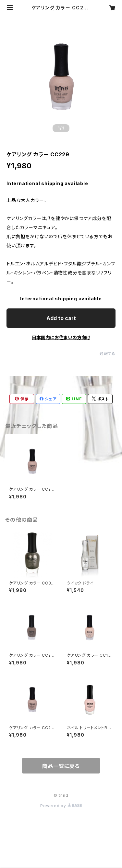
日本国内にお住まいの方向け (61, 337)
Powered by (61, 806)
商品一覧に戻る (61, 766)
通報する (108, 354)
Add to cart (61, 318)
